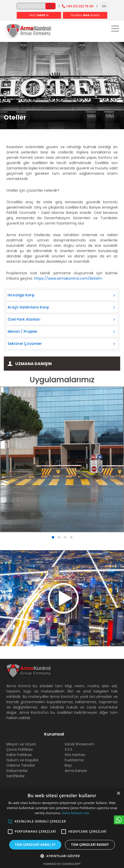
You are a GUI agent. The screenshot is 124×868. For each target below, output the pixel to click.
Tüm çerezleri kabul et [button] (35, 845)
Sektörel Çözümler (25, 344)
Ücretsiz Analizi (85, 15)
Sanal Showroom (79, 744)
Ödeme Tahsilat (21, 765)
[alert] (62, 828)
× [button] (118, 794)
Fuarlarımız (74, 760)
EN (104, 6)
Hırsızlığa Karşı (21, 295)
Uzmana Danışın (33, 364)
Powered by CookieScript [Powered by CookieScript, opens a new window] (62, 864)
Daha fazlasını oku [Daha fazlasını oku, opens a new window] (76, 813)
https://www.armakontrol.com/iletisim (68, 278)
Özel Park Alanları (24, 319)
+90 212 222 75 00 (80, 6)
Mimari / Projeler (23, 331)
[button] (10, 821)
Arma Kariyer (76, 771)
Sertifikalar (16, 776)
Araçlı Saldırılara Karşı (28, 307)
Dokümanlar (17, 771)
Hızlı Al (39, 15)
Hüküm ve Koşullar (22, 760)
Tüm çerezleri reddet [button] (90, 845)
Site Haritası (75, 755)
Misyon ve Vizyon (21, 744)
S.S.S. (69, 749)
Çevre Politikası (20, 749)
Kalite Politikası (19, 755)
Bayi (68, 765)
